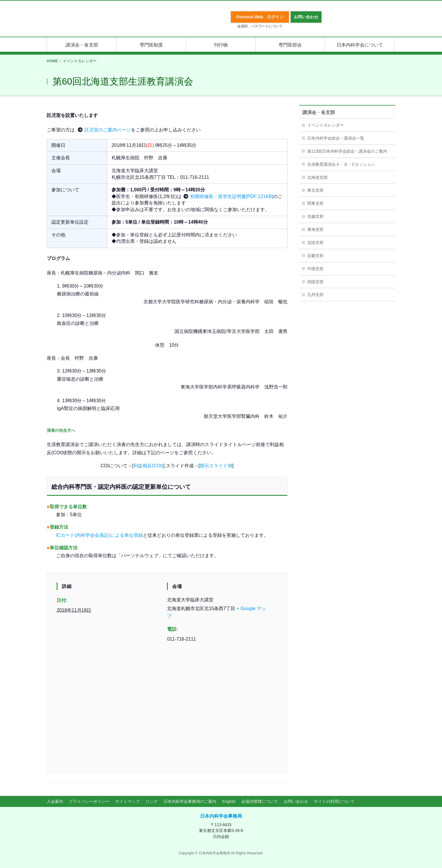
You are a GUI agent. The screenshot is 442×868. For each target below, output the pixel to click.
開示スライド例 (216, 466)
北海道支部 (317, 177)
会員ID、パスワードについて (260, 26)
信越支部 (315, 216)
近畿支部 (315, 256)
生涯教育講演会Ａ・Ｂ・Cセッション (341, 164)
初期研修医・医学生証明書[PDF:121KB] (232, 196)
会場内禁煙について (260, 801)
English (229, 801)
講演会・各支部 (319, 112)
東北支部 (315, 190)
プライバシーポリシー (89, 801)
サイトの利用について (334, 801)
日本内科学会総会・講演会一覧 (336, 138)
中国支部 (315, 269)
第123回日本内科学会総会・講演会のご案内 (347, 151)
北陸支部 (315, 243)
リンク (152, 801)
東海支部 (315, 229)
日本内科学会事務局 (221, 816)
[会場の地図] (167, 709)
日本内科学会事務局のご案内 (190, 801)
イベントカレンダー (326, 125)
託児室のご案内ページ (108, 130)
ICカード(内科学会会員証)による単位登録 (99, 535)
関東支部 (315, 203)
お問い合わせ (296, 801)
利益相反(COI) (148, 466)
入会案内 (55, 801)
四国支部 (315, 282)
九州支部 (315, 295)
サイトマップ (127, 801)
